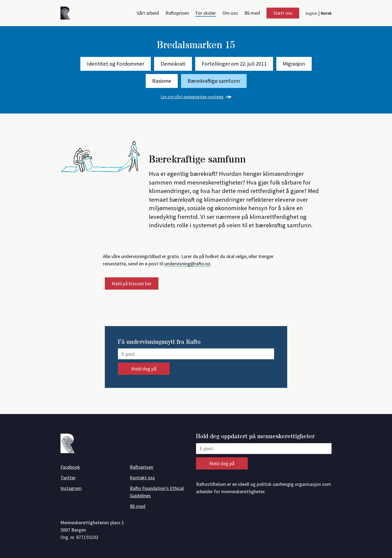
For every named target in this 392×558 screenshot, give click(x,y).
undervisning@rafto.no (187, 264)
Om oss (230, 13)
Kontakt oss (142, 478)
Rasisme (162, 81)
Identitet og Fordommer (116, 64)
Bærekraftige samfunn (214, 81)
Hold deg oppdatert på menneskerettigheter (255, 437)
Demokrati (173, 64)
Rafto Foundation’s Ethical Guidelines (157, 492)
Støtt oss (283, 13)
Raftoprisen (177, 13)
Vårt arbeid (148, 13)
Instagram (71, 488)
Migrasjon (294, 64)
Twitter (68, 478)
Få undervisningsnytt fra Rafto (159, 342)
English (311, 13)
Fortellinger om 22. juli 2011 (234, 64)
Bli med (252, 13)
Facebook (70, 467)
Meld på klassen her (132, 283)
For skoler (206, 13)
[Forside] (67, 14)
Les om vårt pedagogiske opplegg (196, 97)
